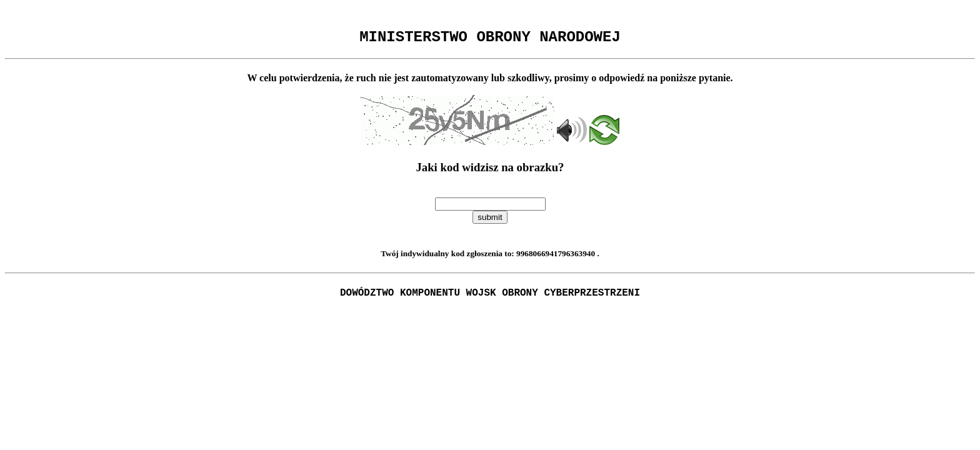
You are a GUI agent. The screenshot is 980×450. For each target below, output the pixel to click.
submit (490, 221)
